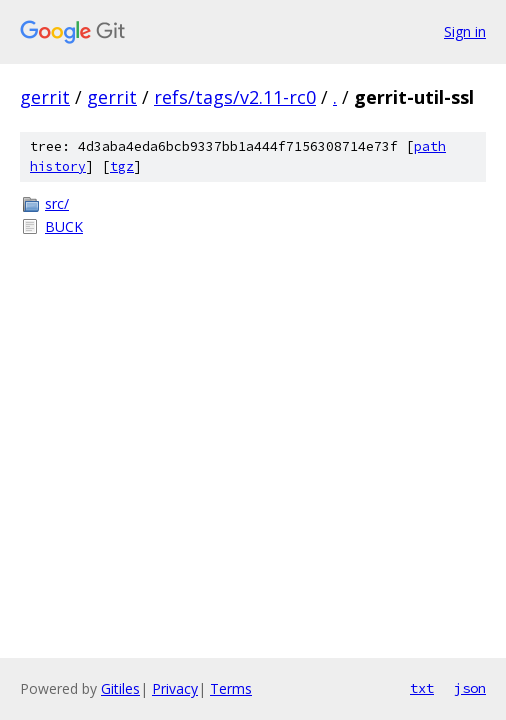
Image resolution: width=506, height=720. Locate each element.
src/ (57, 203)
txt (422, 688)
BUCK (64, 226)
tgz (122, 166)
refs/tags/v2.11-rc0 (235, 97)
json (470, 688)
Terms (231, 688)
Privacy (175, 688)
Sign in (465, 31)
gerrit (45, 97)
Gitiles (120, 688)
